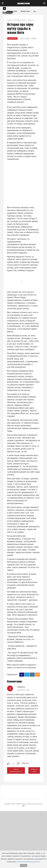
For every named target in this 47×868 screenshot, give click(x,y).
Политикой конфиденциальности (29, 862)
